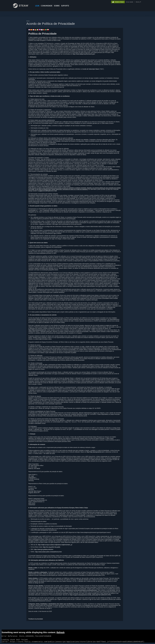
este (40, 339)
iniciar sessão (129, 2)
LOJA (37, 6)
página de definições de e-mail (48, 191)
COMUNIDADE (47, 6)
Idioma (138, 2)
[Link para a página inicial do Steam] (22, 7)
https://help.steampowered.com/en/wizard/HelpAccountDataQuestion (77, 590)
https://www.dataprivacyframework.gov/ (84, 54)
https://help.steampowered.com (37, 330)
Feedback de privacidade (36, 619)
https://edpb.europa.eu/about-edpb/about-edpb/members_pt (55, 545)
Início (28, 21)
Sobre (57, 6)
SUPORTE (65, 6)
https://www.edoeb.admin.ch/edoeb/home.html (48, 552)
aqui (111, 168)
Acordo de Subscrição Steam (91, 69)
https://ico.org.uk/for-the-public (52, 547)
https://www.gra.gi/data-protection (44, 549)
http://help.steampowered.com (95, 452)
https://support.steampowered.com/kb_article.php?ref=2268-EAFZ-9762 (90, 595)
